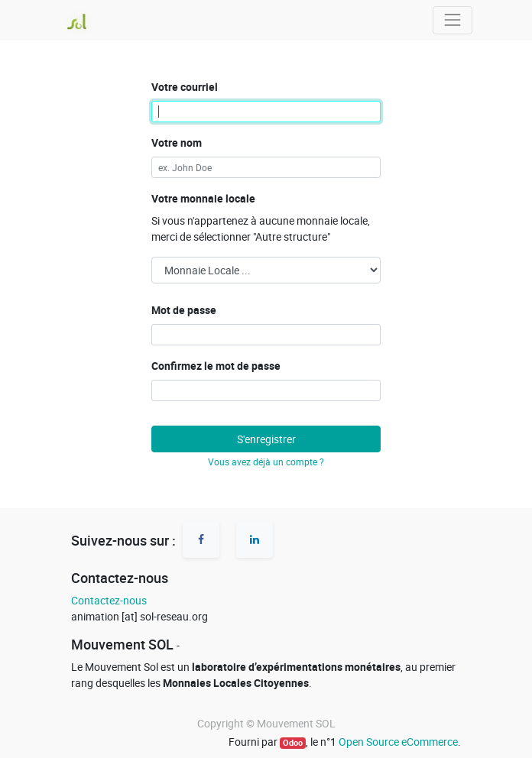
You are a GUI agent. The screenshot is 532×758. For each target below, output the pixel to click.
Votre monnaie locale (203, 198)
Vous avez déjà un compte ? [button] (266, 462)
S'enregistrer (266, 439)
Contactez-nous (109, 600)
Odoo (293, 743)
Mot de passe (184, 310)
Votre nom (177, 143)
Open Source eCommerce (398, 742)
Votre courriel (185, 87)
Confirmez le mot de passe (216, 366)
